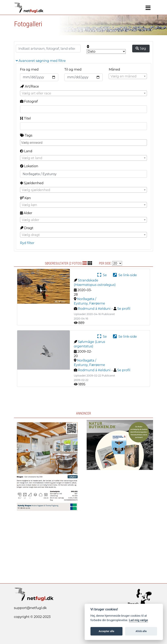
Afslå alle (141, 631)
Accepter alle (106, 631)
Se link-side (125, 275)
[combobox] (128, 76)
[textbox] (128, 76)
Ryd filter (27, 243)
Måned (114, 69)
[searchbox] (84, 142)
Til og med (73, 69)
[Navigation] (148, 8)
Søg (141, 48)
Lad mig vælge (138, 620)
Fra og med (29, 69)
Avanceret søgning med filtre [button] (41, 61)
